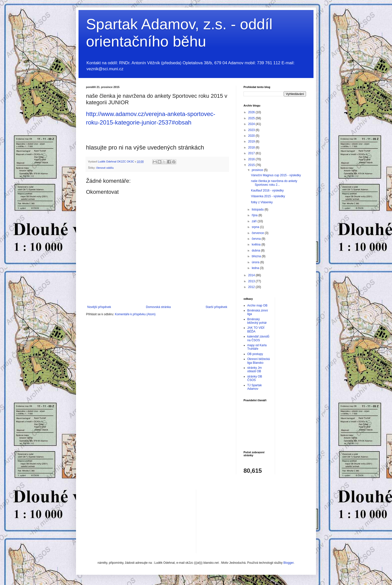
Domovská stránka (158, 307)
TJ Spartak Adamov (254, 387)
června (257, 239)
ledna (256, 268)
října (255, 215)
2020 (252, 136)
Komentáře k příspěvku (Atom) (135, 314)
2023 (252, 130)
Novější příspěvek (99, 307)
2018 (252, 147)
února (256, 262)
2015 (252, 165)
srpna (256, 227)
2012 (252, 287)
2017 (252, 153)
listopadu (258, 209)
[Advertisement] (237, 521)
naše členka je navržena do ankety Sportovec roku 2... (274, 183)
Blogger (289, 563)
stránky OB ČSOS (255, 378)
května (257, 244)
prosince (258, 170)
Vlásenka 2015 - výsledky (268, 196)
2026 (252, 112)
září (255, 221)
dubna (256, 250)
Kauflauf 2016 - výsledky (267, 190)
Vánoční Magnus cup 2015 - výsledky (276, 175)
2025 (252, 118)
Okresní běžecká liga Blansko (258, 361)
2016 (252, 159)
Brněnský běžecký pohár (257, 321)
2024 (252, 124)
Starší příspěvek (216, 307)
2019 (252, 141)
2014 (252, 275)
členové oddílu (105, 168)
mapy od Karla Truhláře (257, 347)
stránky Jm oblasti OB (254, 369)
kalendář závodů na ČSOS (258, 338)
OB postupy (255, 354)
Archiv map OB (257, 305)
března (257, 256)
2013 (252, 281)
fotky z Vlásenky (262, 202)
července (258, 233)
